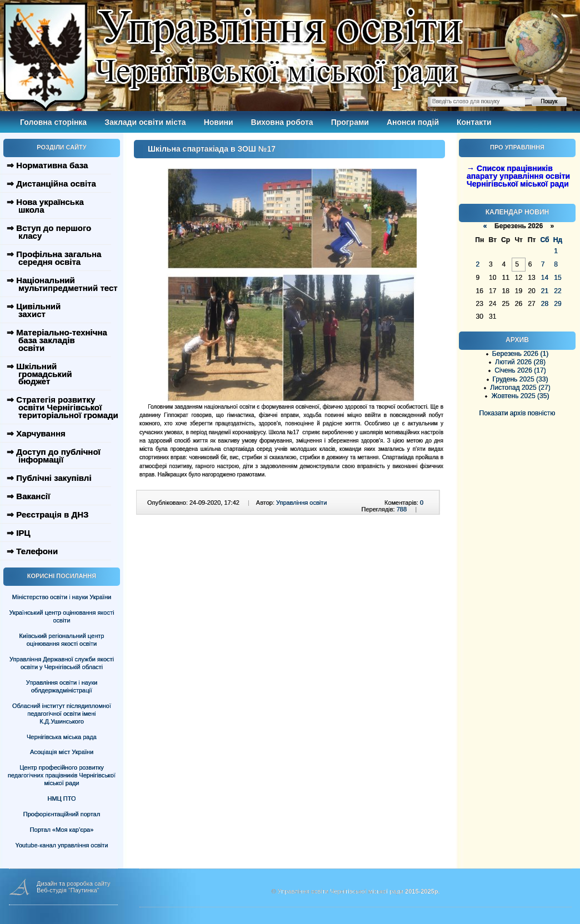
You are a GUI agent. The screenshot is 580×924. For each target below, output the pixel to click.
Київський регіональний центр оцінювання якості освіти (62, 640)
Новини (219, 122)
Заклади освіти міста (145, 122)
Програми (350, 122)
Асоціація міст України (62, 752)
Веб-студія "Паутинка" (68, 890)
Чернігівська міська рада (62, 737)
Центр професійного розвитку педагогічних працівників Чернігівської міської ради (62, 775)
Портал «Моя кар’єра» (62, 830)
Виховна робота (282, 122)
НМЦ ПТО (62, 799)
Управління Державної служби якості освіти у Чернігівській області (62, 663)
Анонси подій (413, 122)
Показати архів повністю (517, 413)
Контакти (474, 122)
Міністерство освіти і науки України (62, 597)
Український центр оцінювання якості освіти (62, 616)
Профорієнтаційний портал (62, 814)
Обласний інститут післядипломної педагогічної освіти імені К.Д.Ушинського (62, 714)
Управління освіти (301, 503)
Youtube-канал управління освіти (62, 845)
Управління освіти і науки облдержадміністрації (62, 686)
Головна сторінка (53, 122)
